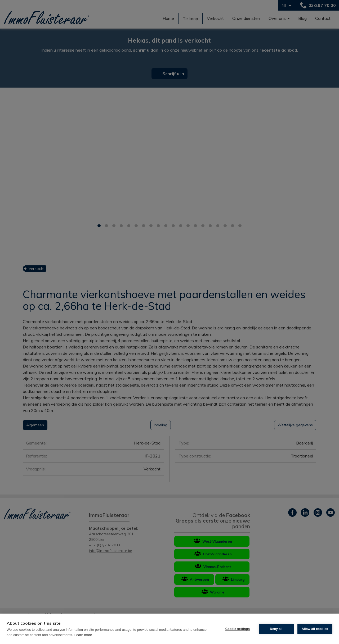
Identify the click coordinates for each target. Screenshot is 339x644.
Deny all (276, 629)
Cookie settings (238, 629)
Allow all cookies (315, 629)
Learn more (83, 635)
